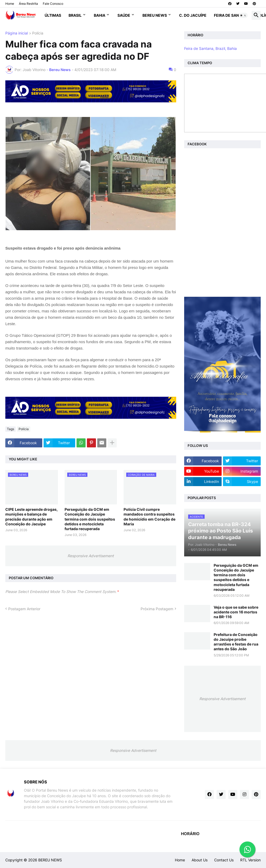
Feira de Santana (231, 15)
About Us (200, 860)
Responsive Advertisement (91, 556)
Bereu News (155, 15)
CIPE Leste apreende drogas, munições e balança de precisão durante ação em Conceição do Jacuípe (31, 517)
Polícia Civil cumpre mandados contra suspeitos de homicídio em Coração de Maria (149, 517)
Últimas (53, 15)
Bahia (100, 15)
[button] (243, 15)
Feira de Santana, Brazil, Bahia (210, 48)
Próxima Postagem (157, 609)
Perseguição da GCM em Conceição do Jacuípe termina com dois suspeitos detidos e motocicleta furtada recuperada (90, 519)
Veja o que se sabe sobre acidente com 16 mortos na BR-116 (236, 612)
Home (10, 4)
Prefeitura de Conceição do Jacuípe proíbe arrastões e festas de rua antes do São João (236, 642)
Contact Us (224, 860)
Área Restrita (28, 4)
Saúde (124, 15)
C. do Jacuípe (193, 15)
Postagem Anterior (24, 609)
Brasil (75, 15)
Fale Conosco (53, 4)
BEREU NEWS (50, 860)
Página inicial (17, 33)
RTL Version (250, 860)
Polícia (38, 33)
